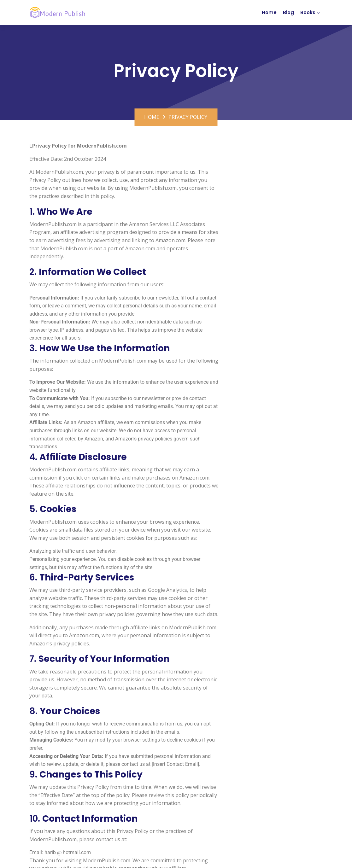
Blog (288, 12)
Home (269, 12)
